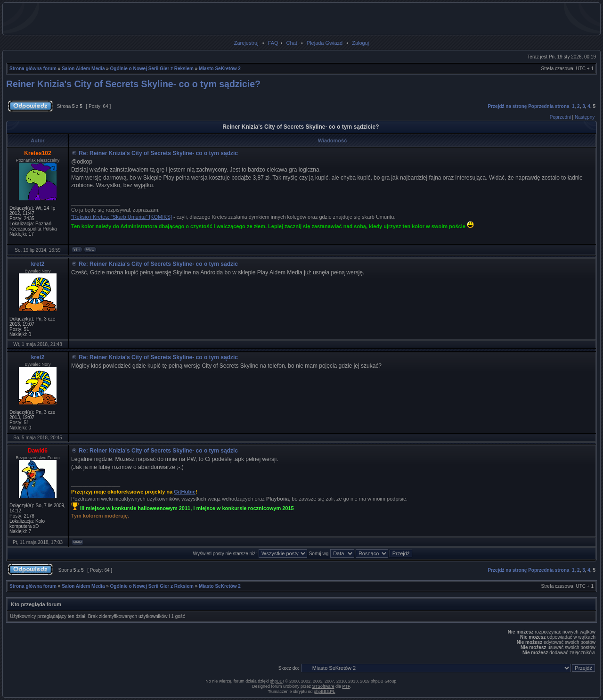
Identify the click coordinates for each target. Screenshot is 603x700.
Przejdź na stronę (508, 106)
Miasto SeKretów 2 (220, 69)
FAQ (273, 43)
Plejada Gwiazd (325, 43)
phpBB (276, 681)
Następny (585, 117)
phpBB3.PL (325, 692)
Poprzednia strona (549, 106)
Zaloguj (360, 43)
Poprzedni (560, 117)
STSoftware (323, 686)
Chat (292, 43)
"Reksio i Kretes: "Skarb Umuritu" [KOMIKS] (122, 217)
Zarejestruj (246, 43)
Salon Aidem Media (83, 69)
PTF (346, 686)
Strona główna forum (33, 69)
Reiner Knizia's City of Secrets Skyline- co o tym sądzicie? (133, 84)
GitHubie (185, 492)
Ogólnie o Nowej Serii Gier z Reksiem (152, 69)
